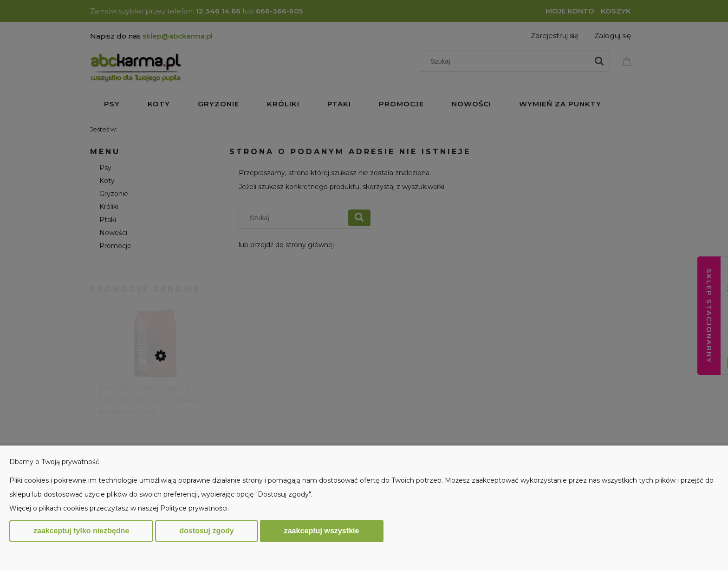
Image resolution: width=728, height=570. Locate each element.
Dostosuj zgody (206, 531)
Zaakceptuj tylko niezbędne (81, 531)
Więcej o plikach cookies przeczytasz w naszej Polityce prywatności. (119, 508)
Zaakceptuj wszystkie (322, 531)
